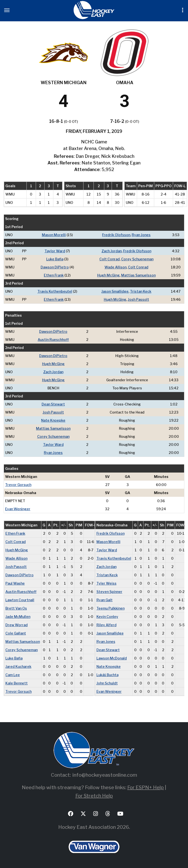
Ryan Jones (141, 235)
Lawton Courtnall (20, 600)
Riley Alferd (106, 625)
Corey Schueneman (137, 259)
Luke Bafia (55, 259)
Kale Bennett (17, 683)
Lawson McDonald (112, 658)
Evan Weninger (18, 509)
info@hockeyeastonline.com (105, 775)
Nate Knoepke (53, 420)
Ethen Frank (54, 275)
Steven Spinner (109, 592)
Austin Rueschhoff (53, 340)
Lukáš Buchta (107, 675)
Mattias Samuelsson (138, 275)
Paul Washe (15, 583)
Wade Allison (116, 267)
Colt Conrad (110, 259)
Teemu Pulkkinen (111, 608)
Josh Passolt (138, 299)
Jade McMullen (18, 617)
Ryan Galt (105, 600)
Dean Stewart (53, 404)
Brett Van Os (16, 608)
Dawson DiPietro (55, 267)
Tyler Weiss (106, 583)
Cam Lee (13, 675)
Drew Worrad (17, 625)
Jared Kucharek (18, 666)
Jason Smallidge (115, 291)
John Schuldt (107, 683)
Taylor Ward (55, 251)
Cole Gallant (16, 633)
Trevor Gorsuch (18, 485)
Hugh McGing (108, 275)
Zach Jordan (112, 251)
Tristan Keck (141, 291)
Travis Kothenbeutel (55, 291)
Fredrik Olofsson (116, 235)
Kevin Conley (107, 617)
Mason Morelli (54, 235)
